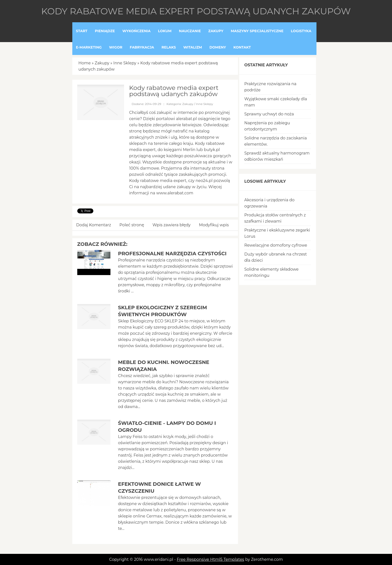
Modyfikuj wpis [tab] (214, 225)
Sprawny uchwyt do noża (269, 114)
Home (85, 63)
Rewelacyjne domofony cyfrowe (276, 245)
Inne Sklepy (125, 63)
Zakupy (102, 63)
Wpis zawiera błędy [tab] (172, 225)
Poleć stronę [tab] (132, 225)
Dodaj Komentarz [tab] (94, 225)
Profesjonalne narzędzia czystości (172, 254)
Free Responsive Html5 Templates (210, 559)
